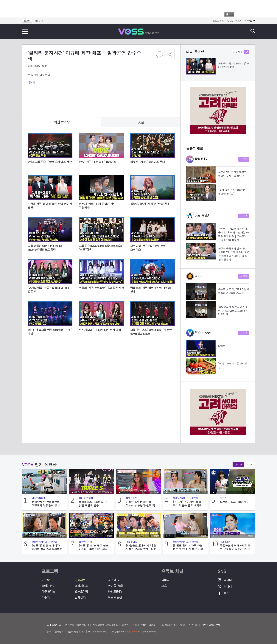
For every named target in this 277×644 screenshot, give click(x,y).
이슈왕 (46, 580)
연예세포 (80, 580)
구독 (244, 159)
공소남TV (114, 580)
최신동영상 (62, 122)
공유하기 (169, 54)
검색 (253, 31)
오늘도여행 (81, 591)
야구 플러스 (48, 591)
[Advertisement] (95, 98)
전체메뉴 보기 (25, 32)
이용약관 (194, 625)
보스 (164, 586)
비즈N (239, 21)
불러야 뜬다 (48, 586)
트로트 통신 (115, 597)
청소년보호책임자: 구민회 (172, 625)
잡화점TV (80, 597)
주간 (249, 465)
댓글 (141, 122)
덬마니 (165, 580)
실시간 (238, 465)
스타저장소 (81, 586)
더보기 (31, 82)
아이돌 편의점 (116, 586)
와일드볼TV (115, 591)
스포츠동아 (218, 21)
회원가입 (39, 21)
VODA (230, 21)
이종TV (46, 597)
